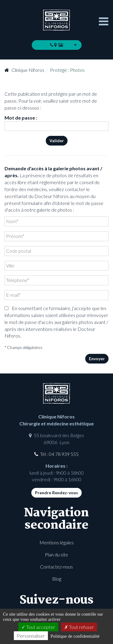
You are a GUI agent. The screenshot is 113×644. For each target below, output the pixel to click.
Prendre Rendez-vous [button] (56, 493)
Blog (57, 579)
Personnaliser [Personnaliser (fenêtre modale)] (31, 636)
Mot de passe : (56, 123)
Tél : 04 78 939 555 (59, 454)
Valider (57, 141)
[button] (56, 45)
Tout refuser (79, 627)
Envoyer (97, 359)
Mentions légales (57, 542)
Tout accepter (38, 627)
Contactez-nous (56, 567)
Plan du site (56, 554)
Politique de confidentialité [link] (75, 636)
